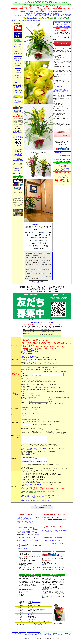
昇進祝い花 (18, 70)
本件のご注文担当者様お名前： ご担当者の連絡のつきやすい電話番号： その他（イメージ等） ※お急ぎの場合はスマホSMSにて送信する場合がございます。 (36, 462)
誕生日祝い (27, 16)
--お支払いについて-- (18, 171)
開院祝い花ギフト (18, 58)
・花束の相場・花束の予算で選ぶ (52, 543)
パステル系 (20, 551)
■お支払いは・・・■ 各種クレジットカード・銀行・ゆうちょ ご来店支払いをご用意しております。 (62, 150)
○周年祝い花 (18, 63)
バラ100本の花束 (18, 47)
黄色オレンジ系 (27, 543)
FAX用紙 (52, 17)
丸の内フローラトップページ (24, 520)
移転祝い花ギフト (18, 61)
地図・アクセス (57, 17)
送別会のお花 (18, 51)
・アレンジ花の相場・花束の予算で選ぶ (54, 546)
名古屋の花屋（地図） (18, 133)
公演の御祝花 (18, 73)
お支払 (36, 17)
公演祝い (50, 522)
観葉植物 (47, 15)
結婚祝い (50, 16)
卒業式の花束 (68, 15)
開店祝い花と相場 (18, 54)
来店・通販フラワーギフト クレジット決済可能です (18, 114)
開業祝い (37, 16)
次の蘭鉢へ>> (43, 281)
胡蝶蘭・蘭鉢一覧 (22, 20)
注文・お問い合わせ (22, 523)
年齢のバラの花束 (18, 49)
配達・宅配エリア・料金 (29, 17)
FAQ (39, 17)
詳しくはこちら (36, 605)
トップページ (27, 15)
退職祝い (29, 536)
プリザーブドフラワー (60, 15)
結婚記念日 (33, 534)
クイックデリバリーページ (46, 329)
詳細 (47, 624)
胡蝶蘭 (43, 15)
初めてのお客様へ (35, 523)
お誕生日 (19, 534)
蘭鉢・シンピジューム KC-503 (34, 20)
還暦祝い (24, 536)
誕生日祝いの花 (18, 44)
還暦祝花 (60, 16)
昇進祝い (60, 522)
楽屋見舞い (55, 522)
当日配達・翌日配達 (35, 520)
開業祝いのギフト (18, 56)
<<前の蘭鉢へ (34, 281)
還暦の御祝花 (18, 68)
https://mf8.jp (31, 617)
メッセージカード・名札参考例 (56, 434)
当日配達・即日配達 (45, 17)
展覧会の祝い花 (18, 78)
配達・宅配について (30, 521)
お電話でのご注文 (21, 525)
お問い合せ (69, 17)
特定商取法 (64, 17)
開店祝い (32, 16)
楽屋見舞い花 (18, 75)
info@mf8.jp (60, 126)
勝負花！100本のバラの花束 (52, 534)
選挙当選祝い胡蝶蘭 (18, 80)
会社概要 (29, 523)
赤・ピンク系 (20, 543)
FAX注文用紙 (31, 524)
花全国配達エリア (18, 168)
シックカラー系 (26, 551)
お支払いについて (21, 521)
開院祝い (46, 16)
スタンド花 (52, 15)
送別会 (24, 534)
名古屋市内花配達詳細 (18, 161)
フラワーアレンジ (37, 15)
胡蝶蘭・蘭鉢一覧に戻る (38, 283)
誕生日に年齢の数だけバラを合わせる (51, 533)
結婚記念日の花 (18, 66)
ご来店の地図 (29, 525)
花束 (31, 15)
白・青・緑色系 (35, 543)
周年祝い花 (55, 16)
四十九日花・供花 (66, 16)
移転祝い (41, 16)
